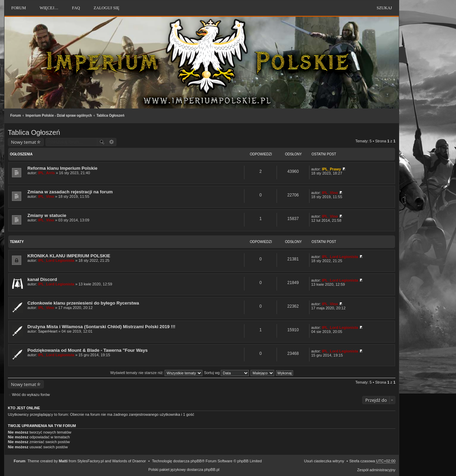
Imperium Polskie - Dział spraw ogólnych (59, 115)
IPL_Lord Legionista (56, 260)
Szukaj (384, 8)
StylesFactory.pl (91, 461)
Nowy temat (23, 142)
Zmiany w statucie (47, 215)
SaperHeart (48, 331)
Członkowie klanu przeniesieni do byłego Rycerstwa (83, 303)
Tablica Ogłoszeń (111, 115)
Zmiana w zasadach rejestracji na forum (70, 192)
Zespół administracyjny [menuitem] (376, 470)
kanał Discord (42, 279)
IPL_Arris (46, 173)
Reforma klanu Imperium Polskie (62, 168)
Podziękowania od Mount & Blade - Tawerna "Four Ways (87, 350)
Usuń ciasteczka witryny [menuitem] (324, 461)
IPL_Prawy (331, 169)
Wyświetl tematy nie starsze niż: (156, 373)
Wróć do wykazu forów (31, 395)
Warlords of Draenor (129, 461)
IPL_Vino (46, 196)
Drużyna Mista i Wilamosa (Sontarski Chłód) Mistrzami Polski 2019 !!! (101, 327)
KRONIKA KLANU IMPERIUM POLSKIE (69, 256)
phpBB (196, 461)
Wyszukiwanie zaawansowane (112, 142)
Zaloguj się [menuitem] (106, 8)
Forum (16, 115)
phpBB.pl (212, 469)
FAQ (76, 8)
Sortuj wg (226, 373)
